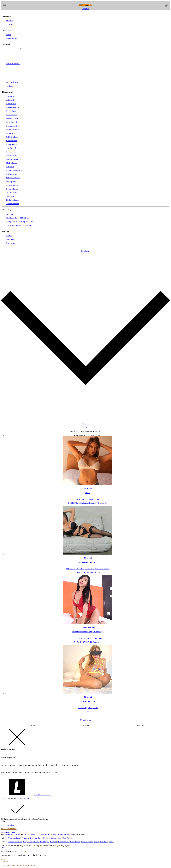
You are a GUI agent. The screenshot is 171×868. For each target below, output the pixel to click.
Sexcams (86, 726)
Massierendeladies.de (14, 159)
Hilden (46, 838)
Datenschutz (11, 243)
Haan (64, 838)
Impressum (10, 239)
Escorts (26, 834)
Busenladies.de (12, 115)
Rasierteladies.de (12, 185)
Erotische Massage (43, 834)
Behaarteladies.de (12, 107)
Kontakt (9, 236)
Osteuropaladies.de (13, 178)
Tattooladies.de (12, 193)
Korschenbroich (64, 842)
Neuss (32, 838)
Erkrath (19, 838)
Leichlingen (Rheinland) (49, 842)
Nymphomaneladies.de (14, 170)
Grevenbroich (75, 842)
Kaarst (59, 838)
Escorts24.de (11, 133)
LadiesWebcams (29, 82)
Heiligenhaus (27, 842)
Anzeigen (10, 24)
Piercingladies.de (12, 182)
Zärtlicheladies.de (13, 204)
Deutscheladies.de (13, 119)
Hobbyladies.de (12, 144)
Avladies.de (10, 100)
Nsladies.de (10, 167)
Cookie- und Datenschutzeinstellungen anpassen (18, 865)
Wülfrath (36, 842)
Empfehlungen (11, 38)
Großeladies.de (12, 141)
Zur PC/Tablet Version (9, 829)
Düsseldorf (12, 838)
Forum (9, 35)
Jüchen (111, 842)
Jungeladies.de (11, 148)
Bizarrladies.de (12, 111)
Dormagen (71, 838)
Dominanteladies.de (13, 126)
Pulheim (96, 842)
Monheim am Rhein (15, 842)
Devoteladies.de (12, 122)
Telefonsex (10, 86)
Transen (32, 834)
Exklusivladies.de (12, 137)
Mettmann (53, 838)
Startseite (10, 21)
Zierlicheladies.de (13, 200)
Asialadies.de (11, 96)
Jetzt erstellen (25, 799)
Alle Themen (31, 726)
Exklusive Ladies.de (8, 832)
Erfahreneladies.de (13, 130)
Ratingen (26, 838)
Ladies (3, 848)
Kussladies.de (11, 152)
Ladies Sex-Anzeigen (13, 834)
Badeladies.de (11, 104)
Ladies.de (10, 214)
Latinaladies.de (12, 156)
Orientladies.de (12, 174)
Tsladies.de (10, 196)
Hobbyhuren (20, 222)
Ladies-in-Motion (29, 64)
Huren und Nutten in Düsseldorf (62, 834)
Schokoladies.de (12, 189)
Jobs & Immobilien (19, 225)
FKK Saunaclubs (17, 218)
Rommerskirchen (87, 842)
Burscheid (104, 842)
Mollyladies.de (12, 163)
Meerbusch (39, 838)
